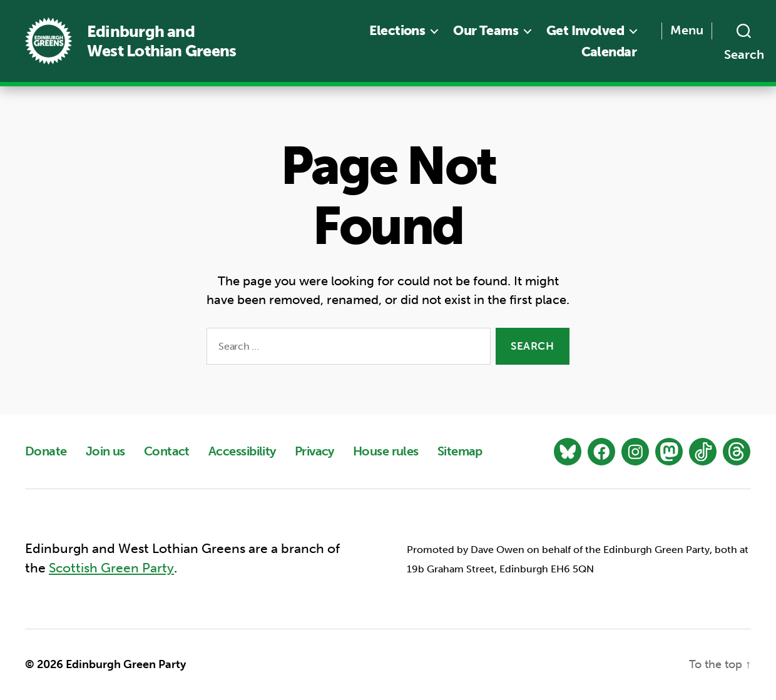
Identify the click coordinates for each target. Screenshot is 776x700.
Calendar (609, 52)
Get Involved (585, 30)
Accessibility (242, 451)
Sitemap (460, 451)
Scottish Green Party (111, 568)
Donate (46, 451)
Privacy (314, 451)
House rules (386, 451)
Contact (167, 451)
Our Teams (486, 30)
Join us (105, 451)
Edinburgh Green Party (126, 664)
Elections (397, 30)
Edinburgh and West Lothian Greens (161, 41)
